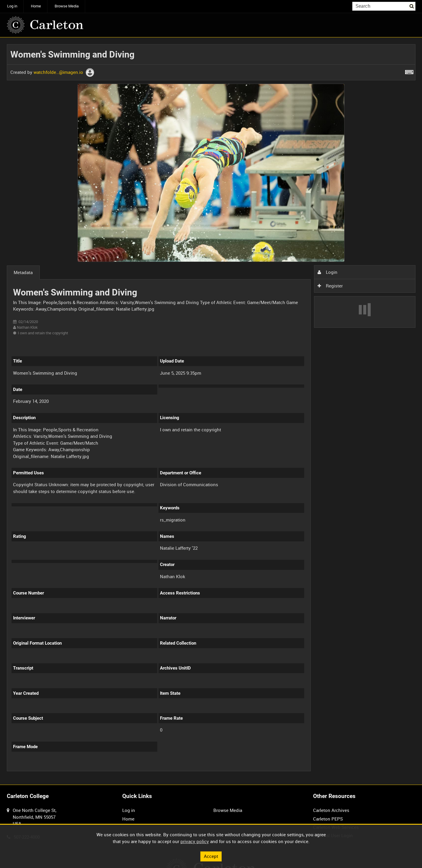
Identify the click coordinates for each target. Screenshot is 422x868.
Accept (211, 856)
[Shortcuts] (409, 71)
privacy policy (195, 841)
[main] (211, 411)
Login (327, 272)
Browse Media (67, 6)
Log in (12, 6)
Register (330, 286)
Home (36, 6)
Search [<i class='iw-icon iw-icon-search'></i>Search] (412, 6)
